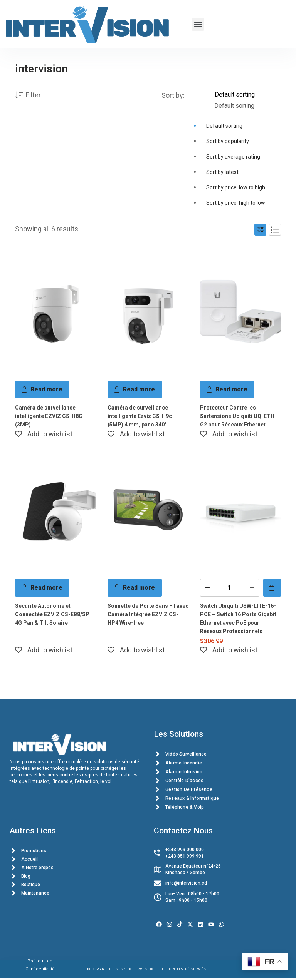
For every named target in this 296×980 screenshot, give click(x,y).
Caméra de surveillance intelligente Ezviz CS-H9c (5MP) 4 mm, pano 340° (140, 416)
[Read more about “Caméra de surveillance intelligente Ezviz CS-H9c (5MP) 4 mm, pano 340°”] (135, 390)
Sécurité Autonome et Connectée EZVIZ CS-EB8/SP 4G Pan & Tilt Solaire (52, 614)
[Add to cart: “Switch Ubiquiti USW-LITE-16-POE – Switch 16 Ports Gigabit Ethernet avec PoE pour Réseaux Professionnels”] (272, 587)
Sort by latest (222, 172)
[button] (198, 24)
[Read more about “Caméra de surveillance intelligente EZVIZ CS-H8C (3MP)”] (42, 390)
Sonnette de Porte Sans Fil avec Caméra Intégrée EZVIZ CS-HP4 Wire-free (148, 614)
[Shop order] (248, 95)
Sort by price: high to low (236, 203)
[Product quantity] (230, 587)
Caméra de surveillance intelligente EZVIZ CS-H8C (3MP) (49, 416)
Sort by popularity (228, 141)
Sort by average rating (233, 157)
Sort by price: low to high (236, 187)
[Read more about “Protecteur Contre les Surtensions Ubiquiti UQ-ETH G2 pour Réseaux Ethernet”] (227, 390)
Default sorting (224, 126)
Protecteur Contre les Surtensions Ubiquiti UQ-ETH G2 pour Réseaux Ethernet (237, 416)
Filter (28, 95)
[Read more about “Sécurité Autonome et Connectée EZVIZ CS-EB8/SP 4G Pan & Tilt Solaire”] (42, 587)
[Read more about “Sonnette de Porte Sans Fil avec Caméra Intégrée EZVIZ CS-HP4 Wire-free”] (135, 587)
